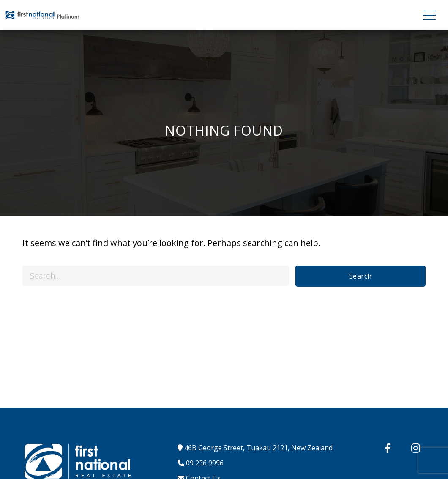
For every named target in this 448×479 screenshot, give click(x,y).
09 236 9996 (201, 463)
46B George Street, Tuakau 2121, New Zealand (255, 448)
